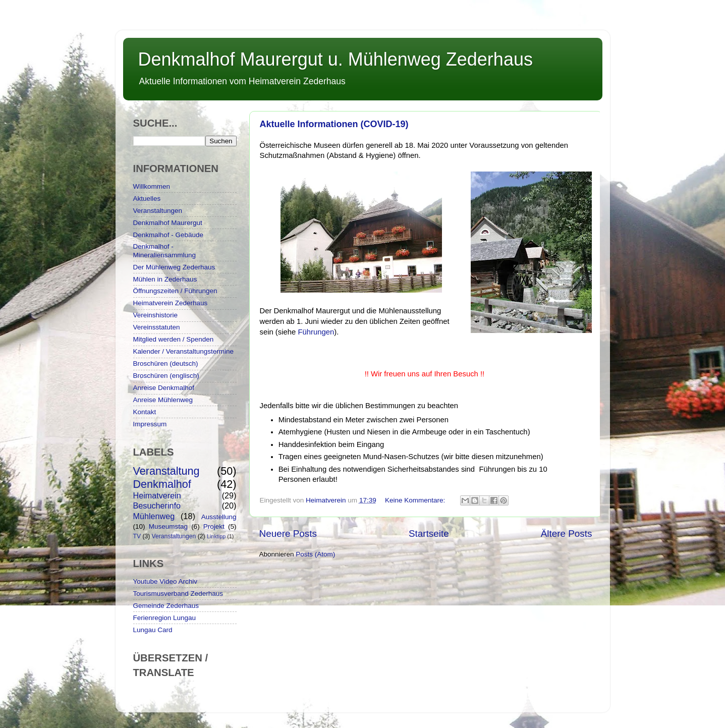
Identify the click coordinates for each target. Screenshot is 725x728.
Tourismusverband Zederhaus (178, 594)
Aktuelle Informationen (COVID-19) (334, 124)
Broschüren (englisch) (166, 376)
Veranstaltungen (158, 211)
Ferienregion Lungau (165, 618)
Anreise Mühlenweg (163, 400)
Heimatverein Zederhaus (171, 303)
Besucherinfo (157, 506)
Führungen (316, 332)
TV (137, 536)
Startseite (429, 534)
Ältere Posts (567, 534)
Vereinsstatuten (157, 327)
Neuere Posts (288, 534)
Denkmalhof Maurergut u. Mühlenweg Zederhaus (336, 59)
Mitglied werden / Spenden (174, 339)
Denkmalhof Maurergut (168, 223)
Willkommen (152, 186)
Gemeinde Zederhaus (166, 606)
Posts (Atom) (315, 554)
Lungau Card (153, 630)
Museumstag (168, 526)
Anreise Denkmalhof (164, 388)
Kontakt (145, 412)
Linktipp (216, 536)
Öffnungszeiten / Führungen (175, 291)
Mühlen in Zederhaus (165, 279)
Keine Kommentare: (416, 500)
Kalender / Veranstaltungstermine (184, 351)
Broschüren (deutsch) (166, 363)
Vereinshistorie (156, 315)
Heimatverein (157, 495)
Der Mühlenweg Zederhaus (174, 267)
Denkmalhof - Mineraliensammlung (165, 250)
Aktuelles (147, 199)
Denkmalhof (162, 484)
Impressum (150, 424)
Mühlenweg (154, 516)
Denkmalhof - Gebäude (169, 235)
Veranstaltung (166, 471)
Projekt (214, 526)
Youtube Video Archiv (165, 581)
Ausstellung (219, 517)
